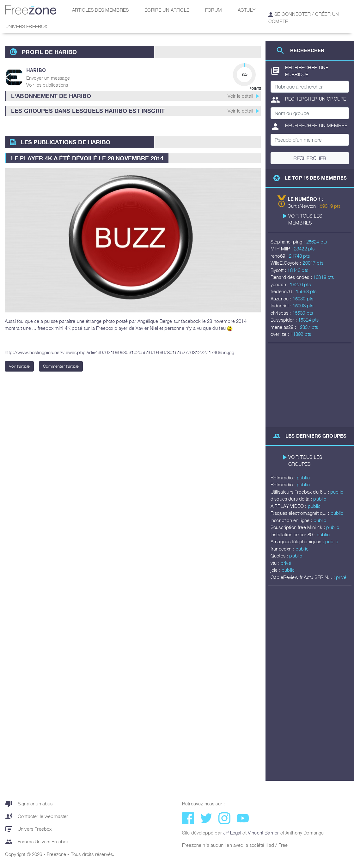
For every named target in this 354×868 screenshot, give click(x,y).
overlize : (281, 334)
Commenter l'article (61, 366)
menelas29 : (284, 327)
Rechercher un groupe (308, 100)
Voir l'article (19, 366)
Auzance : (282, 299)
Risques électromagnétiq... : (301, 513)
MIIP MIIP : (282, 249)
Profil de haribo (49, 52)
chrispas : (281, 313)
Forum (214, 10)
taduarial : (282, 305)
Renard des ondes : (292, 277)
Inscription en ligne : (292, 520)
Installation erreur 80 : (294, 534)
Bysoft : (279, 270)
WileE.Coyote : (287, 263)
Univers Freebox (26, 26)
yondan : (280, 284)
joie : (276, 570)
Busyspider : (284, 320)
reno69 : (280, 256)
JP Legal (232, 833)
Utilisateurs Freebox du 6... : (300, 492)
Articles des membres (100, 10)
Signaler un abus (29, 804)
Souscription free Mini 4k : (298, 527)
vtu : (276, 563)
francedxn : (283, 549)
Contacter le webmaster (37, 816)
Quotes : (280, 556)
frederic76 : (283, 291)
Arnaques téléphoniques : (298, 541)
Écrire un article (167, 10)
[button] (133, 96)
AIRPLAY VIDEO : (289, 506)
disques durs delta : (292, 499)
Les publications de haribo (66, 142)
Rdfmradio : (284, 477)
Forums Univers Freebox (37, 842)
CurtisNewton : (304, 206)
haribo (36, 70)
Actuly (247, 10)
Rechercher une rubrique (299, 71)
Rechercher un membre (309, 126)
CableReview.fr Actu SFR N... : (303, 577)
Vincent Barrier (263, 833)
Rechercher (310, 158)
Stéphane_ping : (288, 242)
